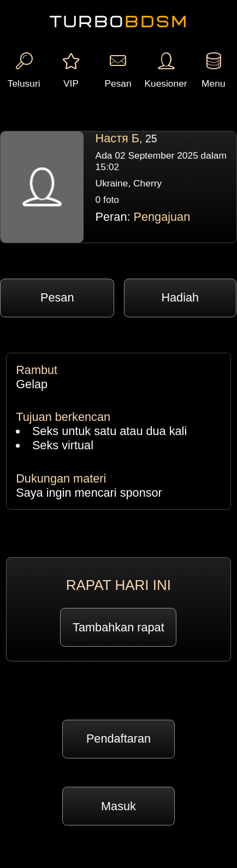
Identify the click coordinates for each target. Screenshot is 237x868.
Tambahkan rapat (118, 627)
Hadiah (180, 297)
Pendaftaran (118, 739)
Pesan (57, 297)
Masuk (118, 806)
